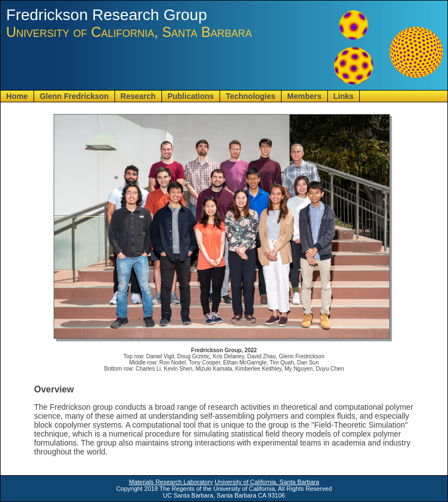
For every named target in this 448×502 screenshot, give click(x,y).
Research (138, 96)
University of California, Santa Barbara (267, 482)
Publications (191, 96)
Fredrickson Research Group (106, 15)
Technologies (251, 96)
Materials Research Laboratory (171, 482)
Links (344, 96)
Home (17, 96)
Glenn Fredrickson (74, 96)
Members (304, 96)
